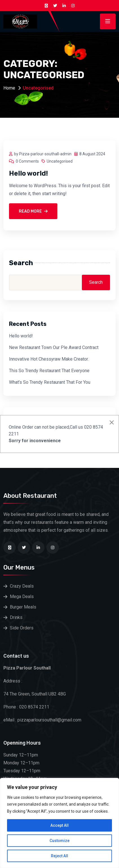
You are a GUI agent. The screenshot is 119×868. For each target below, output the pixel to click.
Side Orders (22, 628)
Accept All (60, 825)
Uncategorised (57, 161)
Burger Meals (23, 607)
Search (21, 263)
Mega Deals (22, 597)
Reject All (60, 856)
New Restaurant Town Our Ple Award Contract (54, 347)
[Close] (112, 422)
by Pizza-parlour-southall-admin (40, 154)
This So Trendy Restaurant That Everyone (49, 371)
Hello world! (28, 173)
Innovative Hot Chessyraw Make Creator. (49, 359)
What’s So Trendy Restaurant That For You (50, 382)
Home (9, 88)
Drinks (16, 617)
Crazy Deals (22, 586)
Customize (60, 841)
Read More (33, 211)
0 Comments (24, 161)
